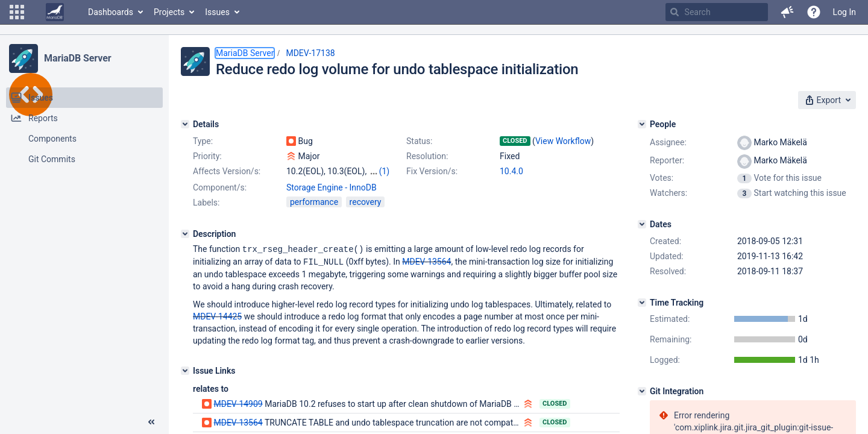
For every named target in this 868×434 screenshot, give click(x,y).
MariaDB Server (77, 58)
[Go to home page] (55, 12)
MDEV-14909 (238, 403)
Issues (217, 12)
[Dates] (642, 224)
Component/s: (220, 187)
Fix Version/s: (432, 171)
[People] (642, 124)
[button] (17, 12)
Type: (203, 141)
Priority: (207, 156)
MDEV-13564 (426, 261)
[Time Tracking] (642, 303)
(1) (385, 171)
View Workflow (563, 141)
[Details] (185, 124)
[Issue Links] (185, 370)
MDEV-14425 (217, 315)
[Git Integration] (642, 391)
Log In (844, 12)
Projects (169, 12)
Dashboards (111, 12)
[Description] (185, 234)
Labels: (206, 203)
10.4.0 (511, 171)
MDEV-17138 (310, 53)
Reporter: (667, 160)
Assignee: (668, 142)
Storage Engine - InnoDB (332, 187)
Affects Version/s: (227, 171)
